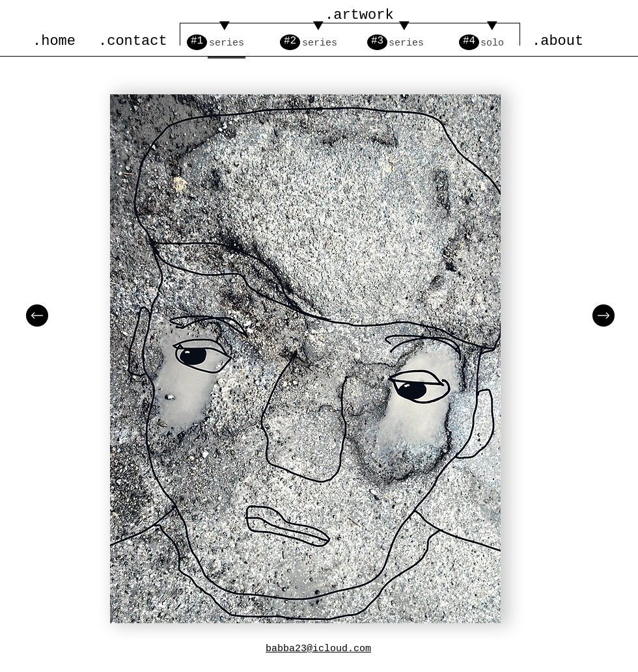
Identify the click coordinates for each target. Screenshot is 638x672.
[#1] (197, 42)
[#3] (377, 42)
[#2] (290, 42)
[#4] (469, 42)
